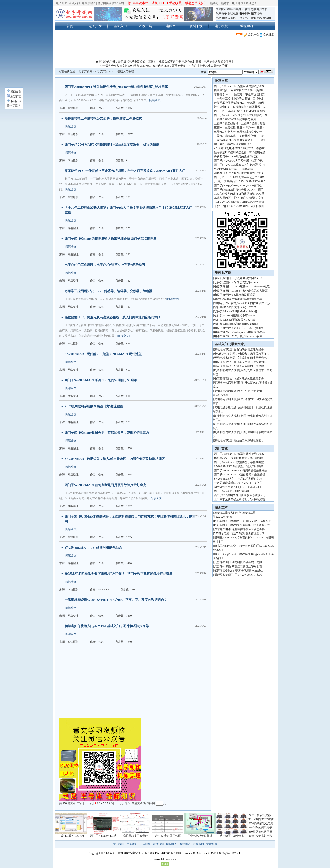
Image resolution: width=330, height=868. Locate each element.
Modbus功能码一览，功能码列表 (234, 169)
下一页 (119, 803)
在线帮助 (198, 844)
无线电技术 (221, 358)
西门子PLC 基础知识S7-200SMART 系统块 (240, 111)
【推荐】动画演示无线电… (253, 358)
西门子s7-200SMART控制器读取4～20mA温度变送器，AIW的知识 (112, 145)
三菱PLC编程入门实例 (228, 513)
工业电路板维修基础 (200, 836)
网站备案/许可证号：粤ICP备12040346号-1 (150, 853)
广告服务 (145, 844)
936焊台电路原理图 (243, 295)
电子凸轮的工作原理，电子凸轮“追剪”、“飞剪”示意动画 (105, 265)
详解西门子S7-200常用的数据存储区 (236, 157)
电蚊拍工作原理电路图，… (250, 441)
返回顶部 (14, 92)
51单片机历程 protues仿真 (247, 336)
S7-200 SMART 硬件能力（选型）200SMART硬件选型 (103, 354)
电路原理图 (89, 3)
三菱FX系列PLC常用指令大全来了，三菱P (240, 140)
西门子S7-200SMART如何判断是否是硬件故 (241, 470)
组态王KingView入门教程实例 (232, 538)
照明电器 (233, 14)
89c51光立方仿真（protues (247, 328)
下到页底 (14, 101)
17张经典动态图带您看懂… (253, 354)
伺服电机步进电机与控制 (229, 407)
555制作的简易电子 (260, 828)
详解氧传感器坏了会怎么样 (248, 529)
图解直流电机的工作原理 (249, 366)
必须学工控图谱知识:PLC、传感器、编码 (239, 103)
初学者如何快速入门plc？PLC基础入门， (239, 487)
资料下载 (196, 26)
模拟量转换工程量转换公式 (253, 525)
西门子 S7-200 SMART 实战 (245, 575)
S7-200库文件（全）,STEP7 (240, 307)
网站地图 (172, 844)
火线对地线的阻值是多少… (250, 379)
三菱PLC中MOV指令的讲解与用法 (235, 119)
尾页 (128, 803)
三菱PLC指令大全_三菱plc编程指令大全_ (239, 132)
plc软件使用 (249, 9)
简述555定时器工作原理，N (247, 533)
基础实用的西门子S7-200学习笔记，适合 (239, 198)
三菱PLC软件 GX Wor (71, 836)
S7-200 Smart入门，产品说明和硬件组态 (93, 548)
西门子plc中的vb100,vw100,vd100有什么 (238, 185)
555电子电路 (222, 533)
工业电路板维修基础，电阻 (245, 562)
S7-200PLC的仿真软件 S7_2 (254, 303)
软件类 (218, 282)
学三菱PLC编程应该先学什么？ (233, 144)
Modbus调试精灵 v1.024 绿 (239, 320)
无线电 (267, 18)
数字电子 (245, 18)
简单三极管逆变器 (260, 815)
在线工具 (146, 26)
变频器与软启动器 (225, 383)
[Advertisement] (165, 49)
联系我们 (132, 844)
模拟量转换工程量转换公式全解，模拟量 (239, 90)
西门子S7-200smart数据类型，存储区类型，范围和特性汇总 (107, 433)
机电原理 (220, 366)
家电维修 (220, 350)
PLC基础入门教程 (123, 71)
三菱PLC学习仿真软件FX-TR (241, 282)
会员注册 (267, 34)
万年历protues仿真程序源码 (248, 332)
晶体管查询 (14, 105)
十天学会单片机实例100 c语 (246, 278)
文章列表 (212, 844)
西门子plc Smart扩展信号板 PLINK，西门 (239, 190)
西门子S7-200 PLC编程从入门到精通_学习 (240, 165)
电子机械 (221, 26)
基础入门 (74, 3)
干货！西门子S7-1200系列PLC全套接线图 (239, 206)
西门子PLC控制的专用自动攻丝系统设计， (240, 495)
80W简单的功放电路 (261, 823)
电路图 (171, 26)
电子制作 (245, 14)
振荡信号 (257, 14)
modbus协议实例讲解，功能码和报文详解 (239, 202)
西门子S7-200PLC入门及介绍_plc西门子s (239, 161)
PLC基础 (118, 3)
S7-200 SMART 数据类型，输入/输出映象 (239, 466)
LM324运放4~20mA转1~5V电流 (251, 287)
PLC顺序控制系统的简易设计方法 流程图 (94, 406)
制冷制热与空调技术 (227, 370)
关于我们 (118, 844)
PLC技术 (221, 9)
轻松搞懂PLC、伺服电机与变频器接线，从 (240, 107)
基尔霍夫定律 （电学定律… (250, 362)
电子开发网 (85, 71)
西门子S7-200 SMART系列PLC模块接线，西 (241, 115)
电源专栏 (262, 9)
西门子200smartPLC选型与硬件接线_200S (239, 86)
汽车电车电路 (223, 529)
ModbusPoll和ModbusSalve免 (241, 311)
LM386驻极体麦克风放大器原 (250, 291)
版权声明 (185, 844)
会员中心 (251, 34)
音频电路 (257, 18)
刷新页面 (14, 97)
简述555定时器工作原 (168, 836)
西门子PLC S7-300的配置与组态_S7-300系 (239, 177)
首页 (70, 26)
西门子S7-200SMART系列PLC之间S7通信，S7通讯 (101, 380)
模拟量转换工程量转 (135, 836)
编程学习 (247, 26)
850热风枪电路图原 (260, 832)
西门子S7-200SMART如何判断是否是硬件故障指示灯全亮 (106, 485)
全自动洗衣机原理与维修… (250, 350)
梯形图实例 (104, 3)
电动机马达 (221, 354)
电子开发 (62, 3)
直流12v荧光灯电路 (260, 836)
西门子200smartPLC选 (103, 836)
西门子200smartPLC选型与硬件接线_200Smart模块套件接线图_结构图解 (116, 87)
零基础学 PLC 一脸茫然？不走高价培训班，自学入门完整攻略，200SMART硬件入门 (125, 171)
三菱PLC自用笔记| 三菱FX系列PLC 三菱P (239, 128)
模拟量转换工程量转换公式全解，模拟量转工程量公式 (103, 118)
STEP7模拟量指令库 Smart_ (240, 316)
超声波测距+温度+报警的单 (246, 299)
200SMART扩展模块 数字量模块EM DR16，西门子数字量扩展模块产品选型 (119, 574)
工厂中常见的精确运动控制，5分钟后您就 (240, 499)
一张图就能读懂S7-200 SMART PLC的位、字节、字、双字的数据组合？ (116, 600)
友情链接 (158, 844)
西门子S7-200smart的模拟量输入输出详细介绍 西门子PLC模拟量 (111, 239)
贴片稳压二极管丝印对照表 (245, 566)
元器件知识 (221, 562)
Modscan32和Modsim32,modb (241, 324)
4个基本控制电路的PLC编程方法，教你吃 (239, 148)
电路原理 (221, 18)
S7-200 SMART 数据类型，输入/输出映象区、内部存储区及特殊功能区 (115, 459)
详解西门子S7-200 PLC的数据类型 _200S (238, 173)
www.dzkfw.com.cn (165, 859)
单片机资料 (221, 278)
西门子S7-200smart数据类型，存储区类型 (239, 462)
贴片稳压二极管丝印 (232, 836)
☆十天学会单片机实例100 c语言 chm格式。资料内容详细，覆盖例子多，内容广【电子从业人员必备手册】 (165, 66)
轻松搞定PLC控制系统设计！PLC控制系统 (240, 152)
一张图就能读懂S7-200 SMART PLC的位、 (240, 483)
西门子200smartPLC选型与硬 (254, 521)
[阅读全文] (155, 100)
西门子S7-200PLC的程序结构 (232, 491)
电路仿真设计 (223, 287)
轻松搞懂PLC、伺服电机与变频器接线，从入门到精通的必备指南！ (113, 317)
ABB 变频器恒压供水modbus (246, 571)
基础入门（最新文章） (231, 344)
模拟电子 (233, 18)
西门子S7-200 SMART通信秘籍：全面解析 (240, 475)
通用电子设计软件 (225, 303)
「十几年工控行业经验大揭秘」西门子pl (238, 99)
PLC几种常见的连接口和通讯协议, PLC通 (239, 194)
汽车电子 (221, 14)
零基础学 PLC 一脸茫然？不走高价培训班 (239, 94)
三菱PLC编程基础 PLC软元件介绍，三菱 (239, 136)
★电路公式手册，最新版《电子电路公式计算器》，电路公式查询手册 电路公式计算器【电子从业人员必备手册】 (165, 62)
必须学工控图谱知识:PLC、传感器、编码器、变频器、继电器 (109, 291)
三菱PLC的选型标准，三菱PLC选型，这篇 (240, 123)
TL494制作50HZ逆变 (261, 819)
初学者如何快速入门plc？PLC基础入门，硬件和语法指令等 (107, 626)
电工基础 (220, 379)
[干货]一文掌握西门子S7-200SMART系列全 (240, 181)
